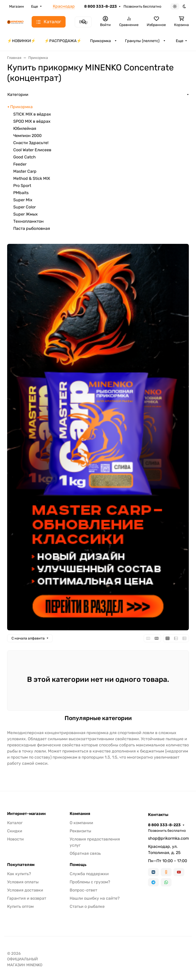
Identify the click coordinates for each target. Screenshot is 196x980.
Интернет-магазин (26, 814)
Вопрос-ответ (83, 890)
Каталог (15, 823)
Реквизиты (80, 831)
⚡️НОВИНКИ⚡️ (21, 41)
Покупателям (21, 865)
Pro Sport (22, 186)
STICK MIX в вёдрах (32, 114)
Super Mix (23, 200)
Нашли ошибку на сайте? (95, 898)
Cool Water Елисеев (32, 150)
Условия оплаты (23, 882)
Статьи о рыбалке (87, 906)
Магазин (17, 7)
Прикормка (100, 41)
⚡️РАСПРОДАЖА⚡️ (63, 41)
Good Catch (24, 157)
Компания (80, 814)
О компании (81, 823)
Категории (18, 95)
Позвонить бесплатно (142, 7)
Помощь (78, 865)
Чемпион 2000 (27, 136)
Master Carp (25, 171)
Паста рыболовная (32, 228)
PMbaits (21, 193)
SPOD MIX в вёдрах (32, 121)
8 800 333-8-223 (101, 6)
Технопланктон (28, 221)
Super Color (24, 207)
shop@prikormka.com (168, 838)
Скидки (15, 831)
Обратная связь (85, 853)
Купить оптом (20, 906)
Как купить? (19, 874)
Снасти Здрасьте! (31, 143)
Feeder (20, 164)
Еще (35, 7)
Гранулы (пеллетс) (142, 41)
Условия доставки (25, 890)
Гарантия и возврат (27, 898)
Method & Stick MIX (32, 178)
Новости (15, 839)
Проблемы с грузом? (90, 882)
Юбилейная (25, 128)
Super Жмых (26, 214)
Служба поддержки (89, 874)
